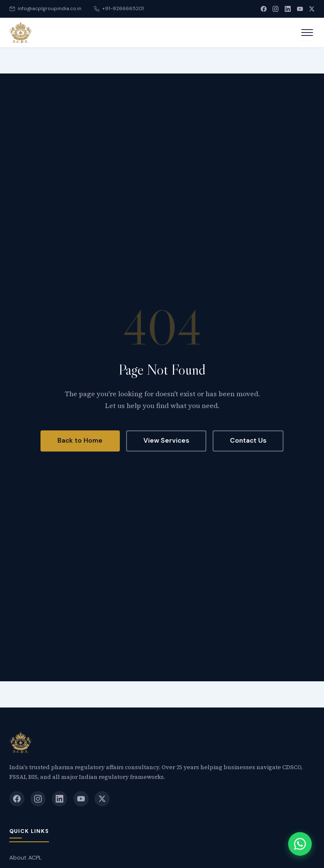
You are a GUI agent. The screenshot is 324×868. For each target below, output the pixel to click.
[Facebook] (264, 9)
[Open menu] (307, 33)
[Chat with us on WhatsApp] (300, 844)
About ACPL (26, 857)
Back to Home (80, 441)
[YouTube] (300, 9)
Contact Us (248, 441)
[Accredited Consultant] (21, 33)
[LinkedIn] (288, 9)
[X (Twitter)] (312, 9)
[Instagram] (275, 9)
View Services (166, 441)
